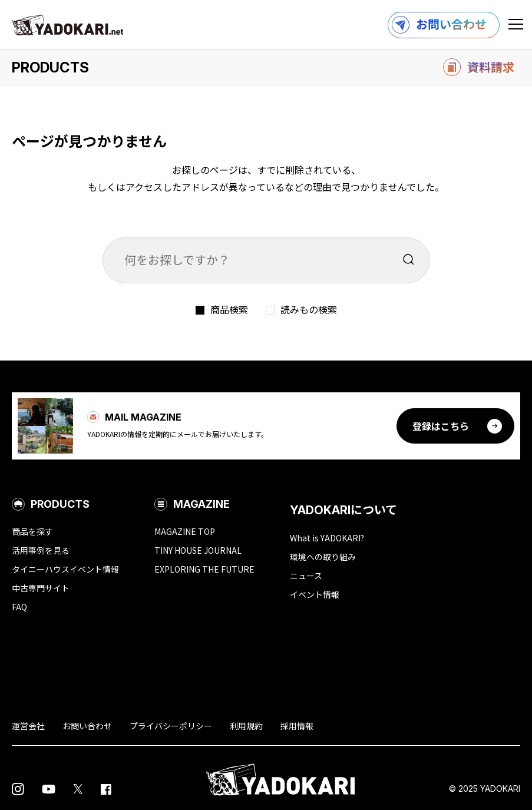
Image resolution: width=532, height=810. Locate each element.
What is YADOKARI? (327, 538)
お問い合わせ (87, 726)
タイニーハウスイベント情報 (65, 569)
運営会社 (28, 726)
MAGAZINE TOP (185, 531)
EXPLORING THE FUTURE (204, 569)
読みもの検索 (309, 309)
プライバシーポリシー (171, 726)
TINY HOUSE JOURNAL (198, 550)
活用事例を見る (41, 550)
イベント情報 (315, 594)
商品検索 (229, 309)
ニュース (306, 576)
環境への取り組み (323, 557)
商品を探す (32, 531)
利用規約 (246, 726)
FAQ (19, 607)
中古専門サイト (41, 588)
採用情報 (297, 726)
